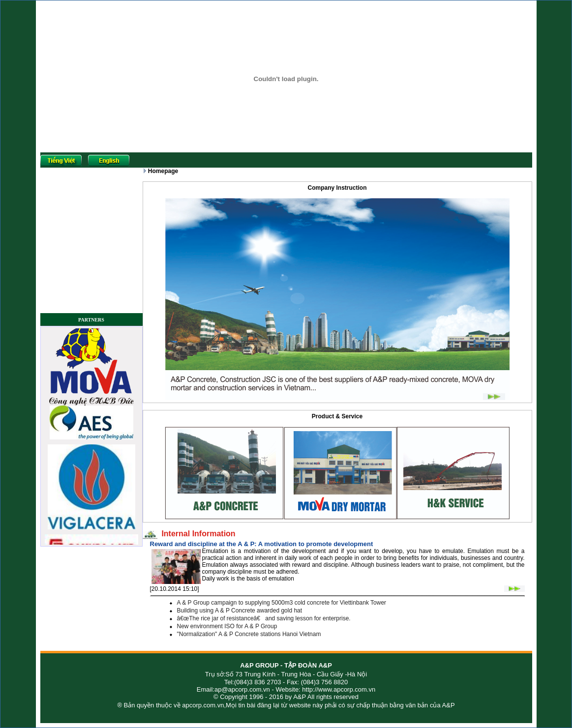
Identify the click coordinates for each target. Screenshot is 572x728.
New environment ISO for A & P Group (227, 626)
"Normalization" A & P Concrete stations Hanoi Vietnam (249, 634)
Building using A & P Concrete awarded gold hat (240, 611)
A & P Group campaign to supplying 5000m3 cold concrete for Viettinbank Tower (282, 603)
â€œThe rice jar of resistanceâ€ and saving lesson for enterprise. (264, 618)
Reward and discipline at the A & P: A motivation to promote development (262, 544)
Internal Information (196, 534)
